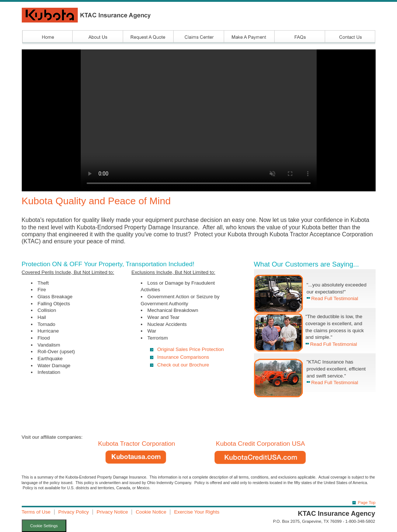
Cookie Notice (151, 512)
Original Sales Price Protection (191, 349)
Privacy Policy (74, 512)
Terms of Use (36, 512)
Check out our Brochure (183, 365)
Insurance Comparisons (183, 357)
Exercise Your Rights (197, 512)
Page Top (367, 503)
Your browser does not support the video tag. (199, 120)
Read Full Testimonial (332, 298)
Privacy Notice (112, 512)
